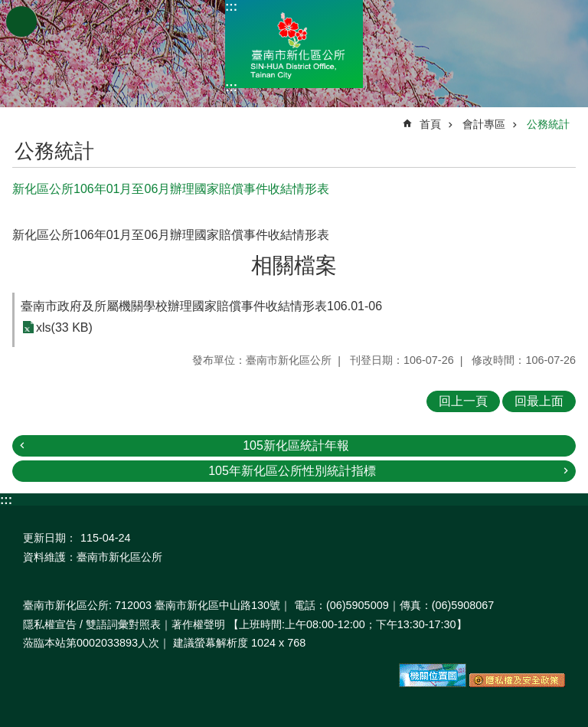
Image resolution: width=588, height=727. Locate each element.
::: (231, 7)
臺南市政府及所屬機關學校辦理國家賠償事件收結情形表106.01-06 (201, 306)
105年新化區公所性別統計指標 (292, 471)
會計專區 (484, 124)
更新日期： (50, 538)
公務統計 (548, 124)
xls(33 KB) (64, 327)
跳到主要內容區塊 (8, 8)
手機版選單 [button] (21, 21)
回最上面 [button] (539, 401)
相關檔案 (294, 265)
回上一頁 (463, 401)
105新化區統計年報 (296, 445)
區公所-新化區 (294, 44)
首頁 (430, 124)
